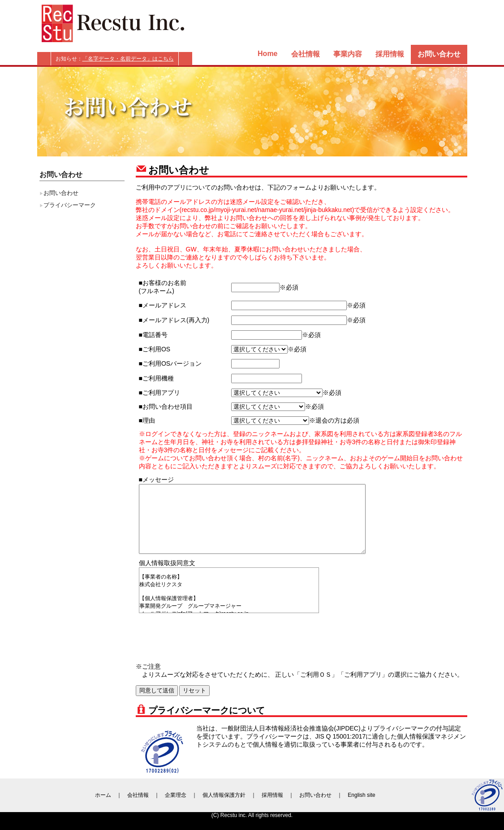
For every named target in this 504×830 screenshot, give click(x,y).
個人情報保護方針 (224, 795)
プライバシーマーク (70, 205)
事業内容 (348, 54)
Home (267, 54)
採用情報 (390, 54)
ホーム (103, 795)
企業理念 (176, 795)
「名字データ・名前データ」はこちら (128, 59)
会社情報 (306, 54)
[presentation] (207, 636)
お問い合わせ (439, 54)
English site (361, 795)
